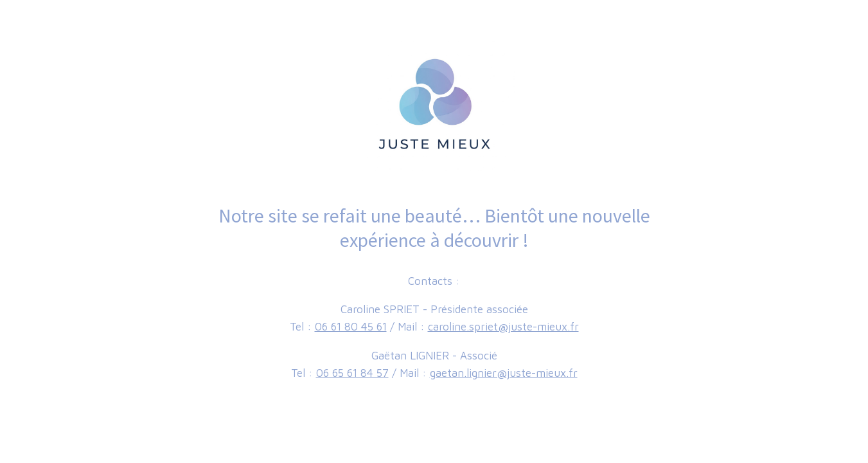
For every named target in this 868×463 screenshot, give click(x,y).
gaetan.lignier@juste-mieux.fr (504, 373)
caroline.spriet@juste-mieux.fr (503, 327)
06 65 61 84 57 (352, 373)
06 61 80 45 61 (351, 327)
